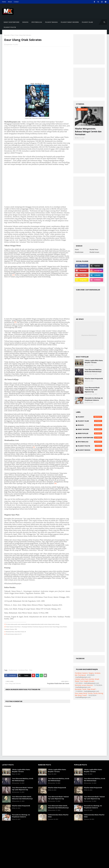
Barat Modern (90, 429)
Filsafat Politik (90, 446)
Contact (16, 2)
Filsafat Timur (94, 249)
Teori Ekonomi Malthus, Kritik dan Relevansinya (93, 371)
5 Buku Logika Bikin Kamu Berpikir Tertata (94, 361)
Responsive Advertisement (89, 335)
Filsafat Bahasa (90, 450)
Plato (13, 35)
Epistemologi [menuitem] (37, 22)
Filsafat (90, 417)
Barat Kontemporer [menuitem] (11, 22)
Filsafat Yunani (13, 670)
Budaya (90, 425)
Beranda (7, 35)
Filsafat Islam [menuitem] (87, 22)
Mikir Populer (90, 433)
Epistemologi (90, 442)
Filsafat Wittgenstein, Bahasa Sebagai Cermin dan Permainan (88, 131)
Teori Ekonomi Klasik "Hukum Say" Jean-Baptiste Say (92, 390)
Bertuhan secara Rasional (84, 685)
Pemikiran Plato (23, 670)
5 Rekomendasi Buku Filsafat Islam (58, 816)
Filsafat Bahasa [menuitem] (51, 22)
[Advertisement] (37, 64)
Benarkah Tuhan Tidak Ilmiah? (85, 689)
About (10, 2)
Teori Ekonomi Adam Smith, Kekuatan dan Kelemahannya (22, 798)
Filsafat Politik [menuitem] (10, 27)
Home (4, 2)
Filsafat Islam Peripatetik (94, 379)
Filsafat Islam (79, 252)
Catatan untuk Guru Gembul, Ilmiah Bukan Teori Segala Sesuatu (87, 680)
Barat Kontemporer (90, 438)
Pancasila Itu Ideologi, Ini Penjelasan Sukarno (94, 399)
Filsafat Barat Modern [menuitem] (70, 22)
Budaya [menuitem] (25, 22)
